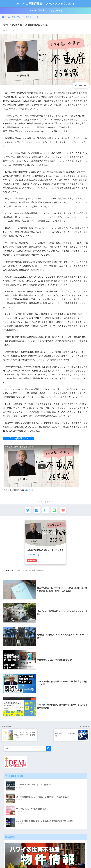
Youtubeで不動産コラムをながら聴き (45, 11)
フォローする (33, 555)
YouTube (29, 490)
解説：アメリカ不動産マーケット (31, 570)
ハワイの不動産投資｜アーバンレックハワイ (46, 4)
